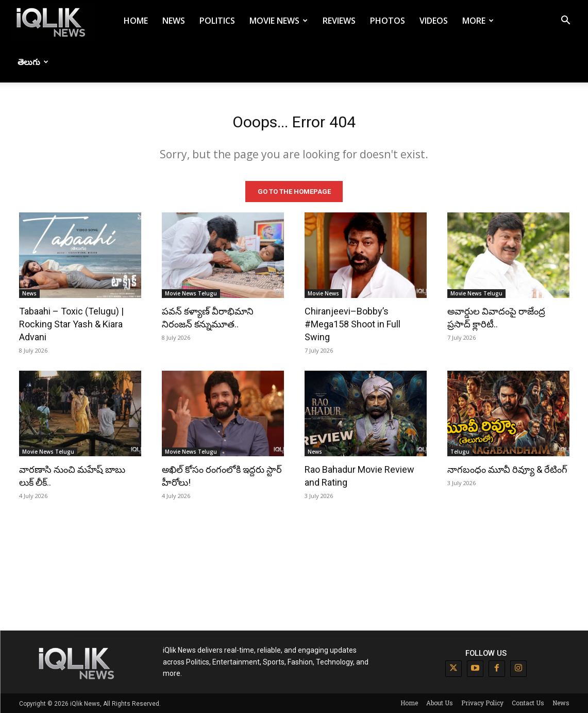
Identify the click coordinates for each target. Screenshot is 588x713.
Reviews (339, 21)
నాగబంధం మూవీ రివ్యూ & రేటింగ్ (507, 469)
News (174, 21)
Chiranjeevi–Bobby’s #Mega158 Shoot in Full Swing (352, 324)
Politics (217, 21)
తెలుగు (33, 62)
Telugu (460, 451)
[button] (565, 21)
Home (136, 21)
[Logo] (53, 21)
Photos (388, 21)
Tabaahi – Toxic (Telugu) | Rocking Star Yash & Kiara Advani (71, 324)
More (478, 21)
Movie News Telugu (191, 293)
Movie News (279, 21)
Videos (434, 21)
